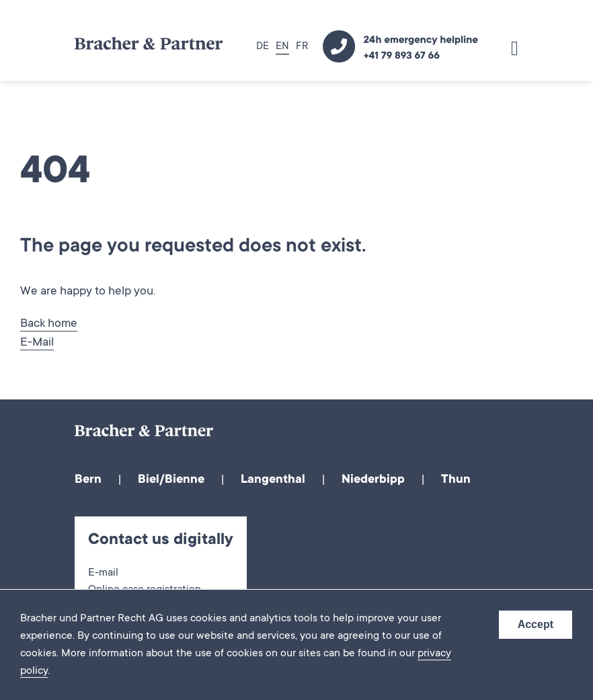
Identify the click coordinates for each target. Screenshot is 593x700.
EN (282, 47)
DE (263, 47)
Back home (49, 324)
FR (302, 47)
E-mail (103, 573)
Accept (536, 624)
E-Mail (37, 343)
